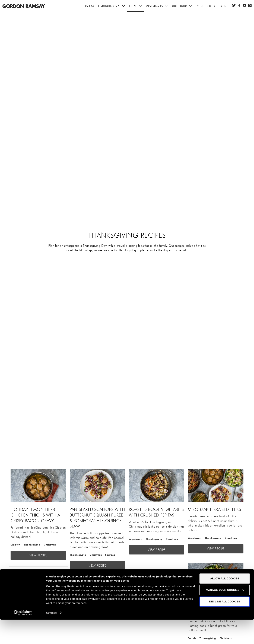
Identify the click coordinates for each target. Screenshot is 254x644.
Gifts (223, 6)
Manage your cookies (225, 614)
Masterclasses (158, 6)
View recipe (38, 555)
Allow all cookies (225, 603)
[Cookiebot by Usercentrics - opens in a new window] (23, 637)
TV (201, 6)
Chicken (15, 545)
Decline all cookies (225, 626)
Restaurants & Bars (113, 6)
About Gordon (183, 6)
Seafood (110, 555)
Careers (212, 6)
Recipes (137, 6)
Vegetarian (135, 539)
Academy (89, 6)
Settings (51, 637)
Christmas (50, 545)
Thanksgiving (32, 545)
